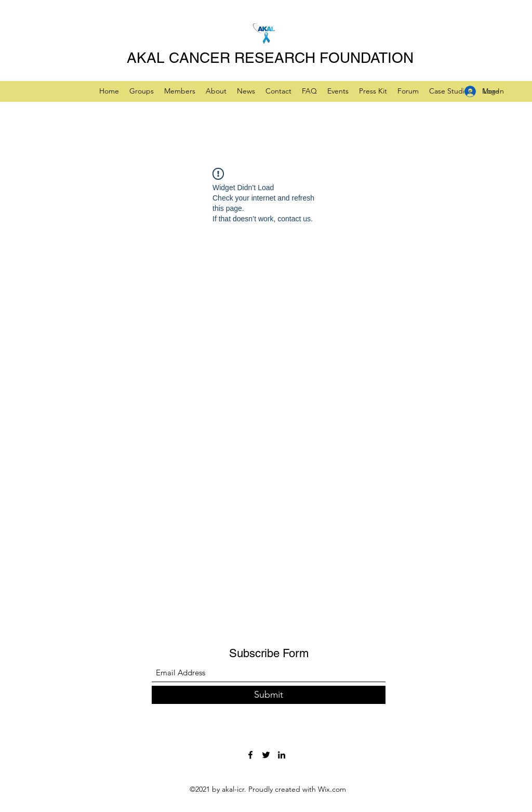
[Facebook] (250, 755)
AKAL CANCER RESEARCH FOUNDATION (270, 58)
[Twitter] (266, 755)
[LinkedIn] (282, 755)
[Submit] (269, 695)
